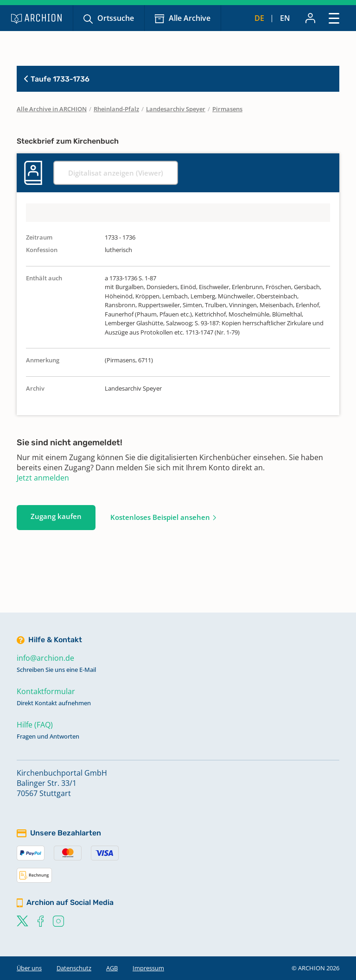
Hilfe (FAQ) (35, 725)
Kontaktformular (46, 691)
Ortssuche (116, 18)
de (259, 18)
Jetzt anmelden (43, 478)
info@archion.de (45, 658)
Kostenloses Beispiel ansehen (160, 517)
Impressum (148, 968)
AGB (112, 968)
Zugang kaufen (56, 516)
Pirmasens (227, 109)
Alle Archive (190, 18)
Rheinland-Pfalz (116, 109)
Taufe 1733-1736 (57, 79)
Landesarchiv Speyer (176, 109)
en (285, 18)
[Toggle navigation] (334, 18)
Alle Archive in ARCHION (52, 109)
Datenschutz (74, 968)
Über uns (29, 968)
